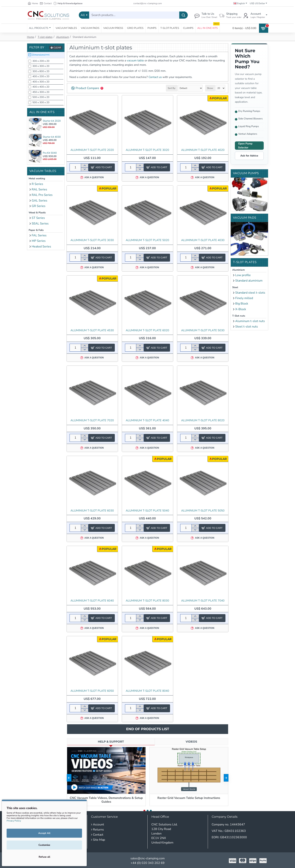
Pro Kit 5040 (50, 153)
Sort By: (172, 88)
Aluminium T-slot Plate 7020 (92, 420)
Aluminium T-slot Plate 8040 (147, 691)
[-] (85, 169)
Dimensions (41, 55)
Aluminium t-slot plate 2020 (92, 150)
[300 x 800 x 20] (30, 71)
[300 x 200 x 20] (30, 61)
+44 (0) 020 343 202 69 (148, 863)
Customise (44, 845)
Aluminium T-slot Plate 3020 (147, 150)
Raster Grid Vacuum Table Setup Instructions (189, 798)
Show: (210, 88)
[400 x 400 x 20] (30, 87)
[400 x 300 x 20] (30, 82)
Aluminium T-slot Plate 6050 (92, 691)
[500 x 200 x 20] (30, 97)
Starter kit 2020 (52, 121)
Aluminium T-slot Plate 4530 (92, 330)
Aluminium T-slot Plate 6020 (147, 330)
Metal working (37, 179)
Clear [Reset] (57, 48)
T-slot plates (45, 37)
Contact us (155, 77)
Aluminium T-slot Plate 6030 (92, 511)
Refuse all (44, 857)
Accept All (44, 833)
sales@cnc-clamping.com (148, 858)
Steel (235, 287)
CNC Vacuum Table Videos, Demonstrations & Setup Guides (106, 800)
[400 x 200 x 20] (30, 77)
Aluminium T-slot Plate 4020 (203, 150)
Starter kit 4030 (52, 137)
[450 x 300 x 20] (30, 92)
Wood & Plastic (37, 213)
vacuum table (135, 60)
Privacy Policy (14, 821)
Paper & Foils (36, 230)
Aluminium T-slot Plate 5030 (203, 330)
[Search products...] (184, 15)
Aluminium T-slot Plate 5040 (147, 511)
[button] (226, 778)
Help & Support (111, 742)
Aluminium (63, 37)
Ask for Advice (249, 156)
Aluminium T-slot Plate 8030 (147, 601)
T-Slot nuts (239, 316)
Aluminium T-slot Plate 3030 (92, 240)
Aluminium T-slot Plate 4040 (147, 420)
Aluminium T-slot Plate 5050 (203, 511)
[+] (85, 166)
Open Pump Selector (245, 146)
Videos (191, 742)
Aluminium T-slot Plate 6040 (92, 601)
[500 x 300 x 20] (30, 103)
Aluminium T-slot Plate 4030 (203, 240)
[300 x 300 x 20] (30, 66)
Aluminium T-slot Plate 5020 (147, 240)
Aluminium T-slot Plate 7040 (203, 601)
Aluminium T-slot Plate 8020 (203, 420)
